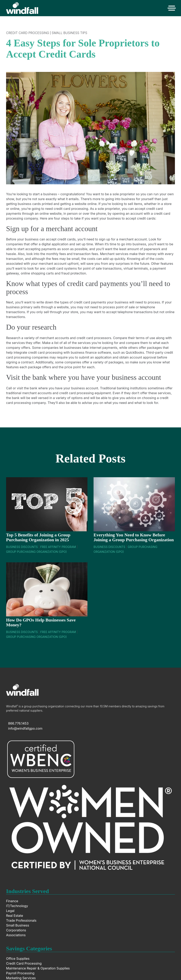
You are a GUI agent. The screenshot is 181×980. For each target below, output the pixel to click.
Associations (16, 935)
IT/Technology (17, 906)
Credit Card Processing (28, 33)
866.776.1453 (18, 723)
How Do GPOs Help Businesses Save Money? (41, 622)
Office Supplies (18, 959)
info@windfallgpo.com (25, 728)
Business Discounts (22, 547)
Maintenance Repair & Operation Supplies (38, 968)
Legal (10, 911)
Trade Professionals (21, 920)
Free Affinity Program (58, 547)
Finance (12, 901)
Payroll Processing (20, 973)
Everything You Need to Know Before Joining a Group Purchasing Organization (134, 537)
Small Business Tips (69, 33)
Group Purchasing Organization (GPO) (36, 552)
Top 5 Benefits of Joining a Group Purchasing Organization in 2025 (38, 537)
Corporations (16, 930)
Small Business (18, 925)
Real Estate (15, 916)
